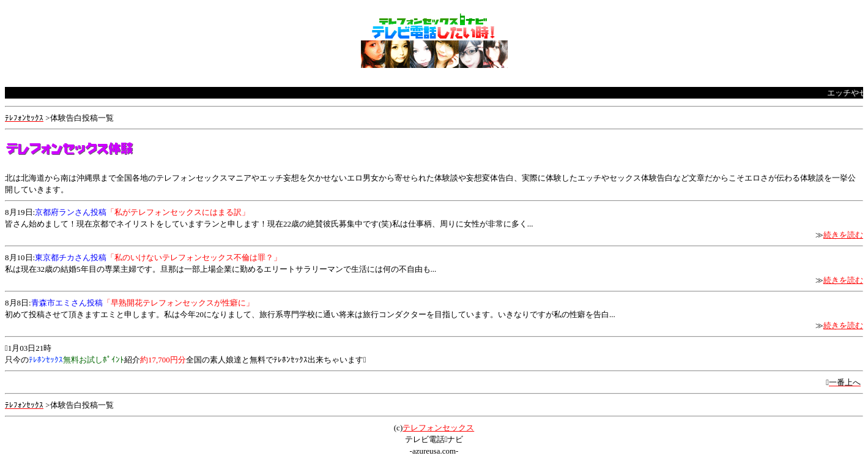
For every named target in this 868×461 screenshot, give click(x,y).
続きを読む (843, 235)
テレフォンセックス (438, 428)
